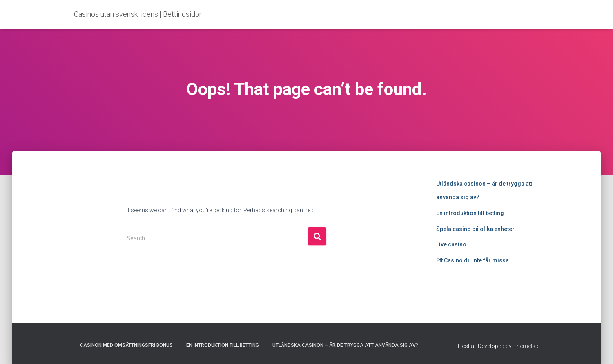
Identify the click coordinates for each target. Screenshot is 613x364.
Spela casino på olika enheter (475, 229)
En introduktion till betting (470, 213)
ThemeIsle (526, 346)
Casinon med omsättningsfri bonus (126, 345)
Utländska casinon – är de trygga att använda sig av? (345, 345)
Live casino (451, 244)
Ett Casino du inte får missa (473, 260)
